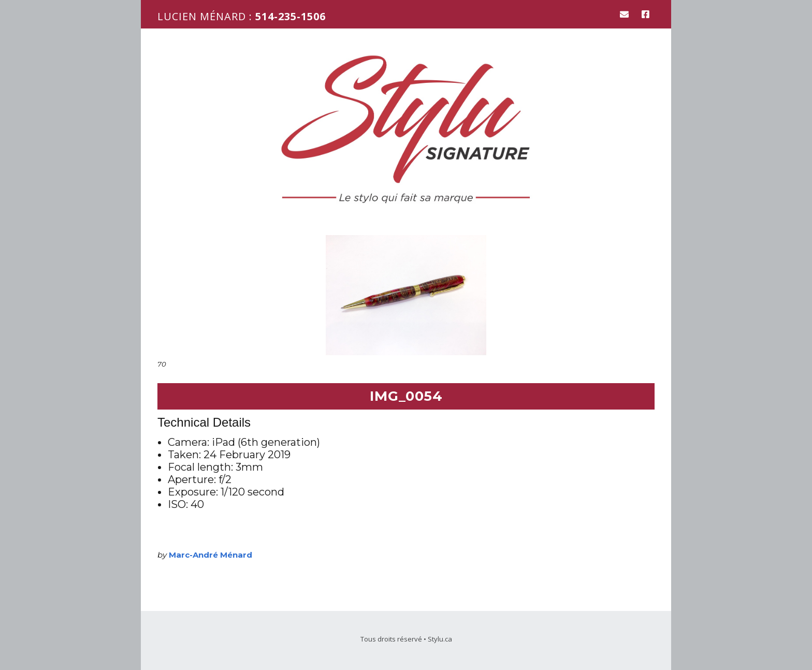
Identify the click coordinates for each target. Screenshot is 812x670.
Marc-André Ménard (211, 555)
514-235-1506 (291, 16)
